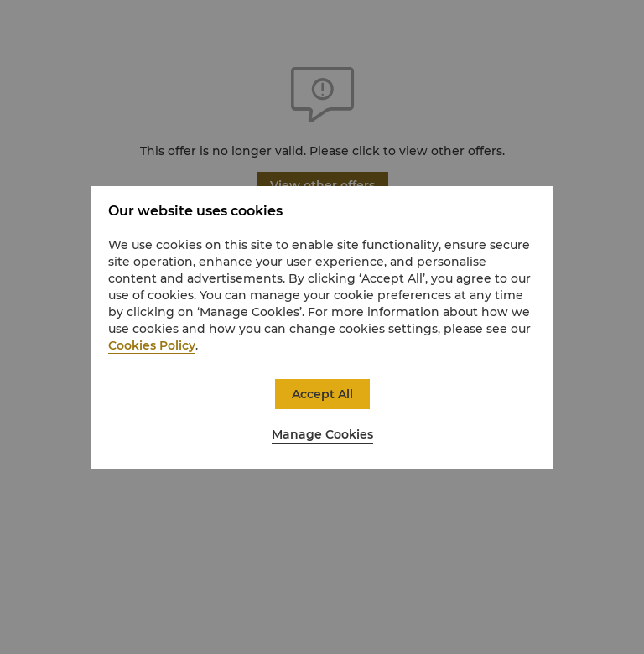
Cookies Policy (152, 345)
